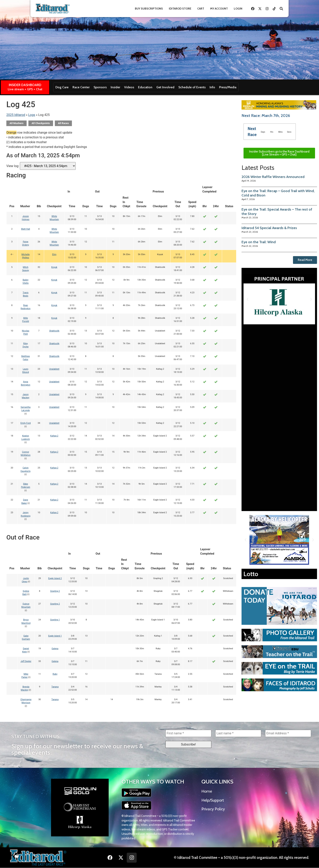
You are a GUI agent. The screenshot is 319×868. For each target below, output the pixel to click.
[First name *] (188, 733)
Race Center (81, 87)
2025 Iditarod (16, 115)
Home (207, 791)
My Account (219, 9)
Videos (129, 87)
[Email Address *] (288, 733)
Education (145, 87)
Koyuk (54, 267)
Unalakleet (54, 369)
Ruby (55, 674)
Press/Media (228, 87)
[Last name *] (238, 733)
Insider (115, 87)
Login (238, 9)
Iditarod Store (180, 9)
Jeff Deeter (26, 661)
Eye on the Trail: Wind (259, 242)
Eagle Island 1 (55, 636)
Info (212, 87)
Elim (54, 254)
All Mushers (16, 123)
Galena (55, 649)
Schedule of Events (192, 87)
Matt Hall (26, 229)
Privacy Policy (213, 809)
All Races (63, 123)
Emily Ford (26, 423)
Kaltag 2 (54, 436)
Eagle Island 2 (55, 578)
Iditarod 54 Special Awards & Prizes (269, 228)
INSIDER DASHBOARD (25, 85)
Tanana (55, 687)
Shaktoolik (54, 331)
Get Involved (165, 87)
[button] (247, 299)
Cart (201, 9)
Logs (32, 115)
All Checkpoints (41, 123)
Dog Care (62, 87)
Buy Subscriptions (149, 9)
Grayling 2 (55, 591)
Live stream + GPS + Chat (25, 89)
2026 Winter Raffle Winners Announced (273, 177)
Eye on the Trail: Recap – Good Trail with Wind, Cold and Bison (278, 193)
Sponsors (100, 87)
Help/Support (213, 800)
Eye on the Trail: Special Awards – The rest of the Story (277, 212)
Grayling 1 (55, 620)
